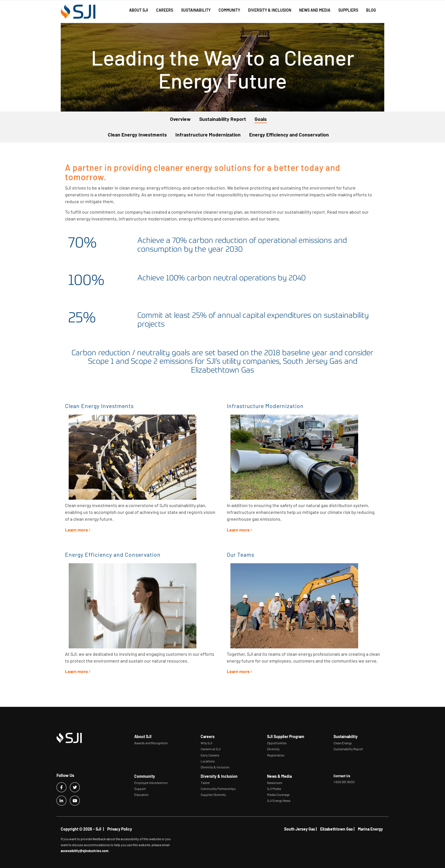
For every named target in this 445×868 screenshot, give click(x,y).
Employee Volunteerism (151, 783)
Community (145, 776)
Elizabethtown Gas (336, 829)
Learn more (78, 530)
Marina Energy (370, 829)
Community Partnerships (218, 789)
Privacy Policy (120, 829)
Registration (276, 755)
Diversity (273, 749)
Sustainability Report (223, 119)
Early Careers (210, 755)
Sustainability (346, 736)
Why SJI (206, 743)
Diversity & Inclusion (215, 767)
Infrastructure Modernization (208, 134)
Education (141, 795)
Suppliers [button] (348, 10)
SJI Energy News (279, 800)
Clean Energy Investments (137, 134)
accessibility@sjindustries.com (85, 851)
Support (140, 789)
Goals (261, 119)
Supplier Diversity (213, 795)
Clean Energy (343, 743)
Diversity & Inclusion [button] (270, 10)
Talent (205, 783)
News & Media (279, 776)
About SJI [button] (139, 10)
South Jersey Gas (300, 829)
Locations (208, 761)
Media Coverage (278, 795)
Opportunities (277, 743)
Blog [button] (371, 10)
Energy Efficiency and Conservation (289, 134)
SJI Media (274, 789)
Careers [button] (165, 10)
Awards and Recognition (151, 743)
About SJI (143, 736)
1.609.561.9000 (344, 782)
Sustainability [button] (196, 10)
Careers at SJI (211, 749)
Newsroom (275, 783)
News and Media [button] (315, 10)
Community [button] (229, 10)
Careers (208, 736)
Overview (180, 119)
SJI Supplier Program (286, 736)
